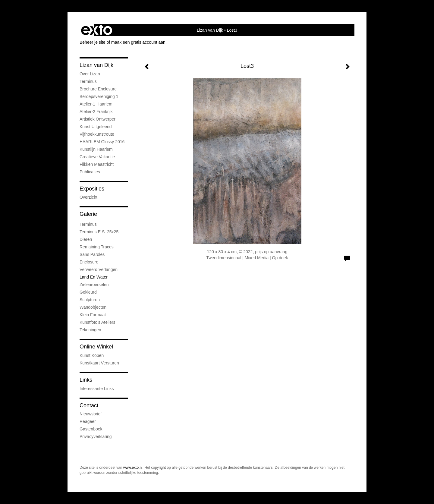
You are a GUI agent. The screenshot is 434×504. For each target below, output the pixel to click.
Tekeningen (90, 330)
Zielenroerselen (94, 285)
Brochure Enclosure (98, 89)
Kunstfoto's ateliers (97, 322)
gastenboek (91, 429)
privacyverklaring (96, 436)
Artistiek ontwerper (97, 119)
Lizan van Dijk (210, 30)
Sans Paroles (92, 254)
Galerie (88, 214)
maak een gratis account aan (138, 42)
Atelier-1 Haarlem (96, 104)
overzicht (88, 197)
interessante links (97, 389)
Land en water (94, 277)
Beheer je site (93, 42)
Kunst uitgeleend (96, 127)
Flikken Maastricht (97, 164)
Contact (89, 405)
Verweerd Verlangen (99, 269)
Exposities (92, 189)
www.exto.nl (133, 468)
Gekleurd (88, 292)
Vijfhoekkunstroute (97, 134)
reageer (88, 421)
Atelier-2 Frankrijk (96, 112)
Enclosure (89, 262)
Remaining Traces (97, 247)
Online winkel (96, 347)
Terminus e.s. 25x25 (99, 232)
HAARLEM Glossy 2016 (102, 142)
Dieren (86, 239)
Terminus (88, 81)
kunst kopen (92, 355)
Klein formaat (93, 315)
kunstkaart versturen (99, 363)
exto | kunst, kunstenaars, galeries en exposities (97, 30)
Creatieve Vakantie (97, 157)
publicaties (90, 172)
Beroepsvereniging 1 (99, 96)
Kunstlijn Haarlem (96, 149)
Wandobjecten (93, 307)
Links (86, 380)
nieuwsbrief (91, 414)
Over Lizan (90, 74)
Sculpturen (90, 300)
